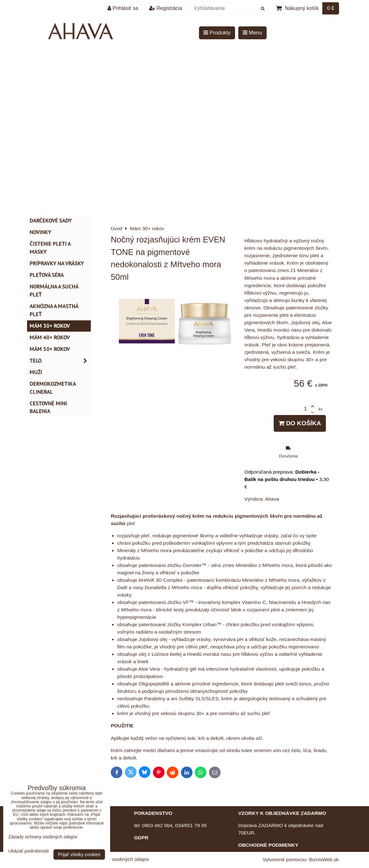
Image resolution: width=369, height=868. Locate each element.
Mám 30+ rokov (50, 326)
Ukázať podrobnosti (28, 851)
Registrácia (166, 8)
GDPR (141, 838)
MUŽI (36, 372)
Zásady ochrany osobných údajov (112, 859)
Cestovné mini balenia (48, 407)
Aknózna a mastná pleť (54, 310)
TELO (60, 361)
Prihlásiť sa (123, 8)
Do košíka (300, 423)
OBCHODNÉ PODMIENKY (268, 845)
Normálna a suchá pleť (54, 291)
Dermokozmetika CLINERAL (53, 388)
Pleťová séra (47, 275)
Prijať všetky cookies (79, 854)
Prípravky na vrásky (57, 263)
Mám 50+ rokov (50, 349)
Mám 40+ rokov (50, 337)
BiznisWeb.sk (324, 859)
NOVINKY (40, 232)
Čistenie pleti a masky (50, 248)
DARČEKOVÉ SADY (51, 221)
